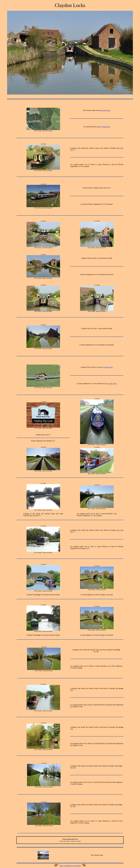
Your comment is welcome (70, 866)
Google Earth (106, 110)
